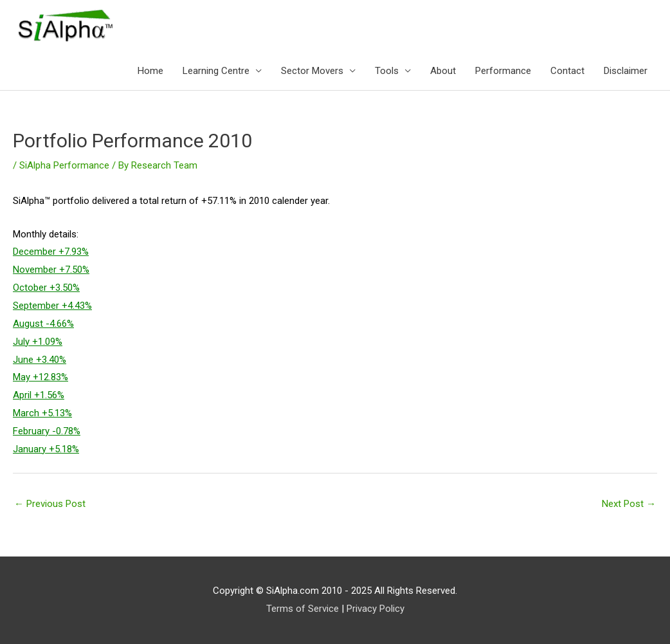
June (23, 360)
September (36, 306)
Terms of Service (303, 609)
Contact (567, 71)
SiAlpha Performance (64, 165)
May (22, 377)
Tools (387, 71)
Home (150, 71)
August (28, 324)
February (31, 431)
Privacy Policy (376, 609)
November (35, 270)
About (443, 71)
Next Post (629, 504)
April (22, 395)
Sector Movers (312, 71)
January (30, 449)
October (30, 288)
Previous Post (50, 504)
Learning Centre (216, 71)
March (26, 413)
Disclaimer (626, 71)
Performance (503, 71)
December (34, 252)
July (21, 342)
